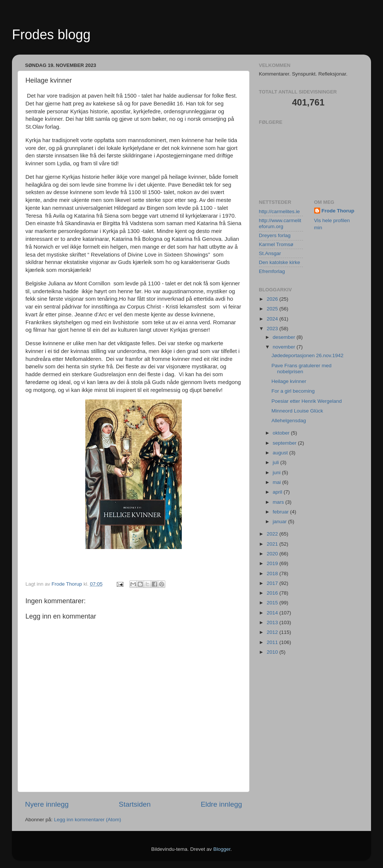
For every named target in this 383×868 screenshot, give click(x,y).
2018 (273, 573)
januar (280, 522)
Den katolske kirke (279, 262)
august (281, 453)
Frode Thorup (338, 211)
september (285, 443)
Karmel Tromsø (276, 244)
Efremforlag (272, 271)
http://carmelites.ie (279, 211)
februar (281, 512)
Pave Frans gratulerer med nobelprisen (302, 369)
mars (279, 502)
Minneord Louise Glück (297, 411)
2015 (273, 603)
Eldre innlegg (221, 804)
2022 (273, 534)
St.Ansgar (270, 253)
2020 (273, 554)
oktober (282, 433)
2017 (273, 583)
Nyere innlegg (47, 804)
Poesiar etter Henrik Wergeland (307, 401)
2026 (273, 299)
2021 (273, 544)
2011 (273, 642)
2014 (273, 613)
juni (277, 473)
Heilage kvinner (289, 381)
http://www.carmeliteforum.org (280, 223)
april (278, 492)
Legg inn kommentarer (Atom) (87, 820)
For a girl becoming (293, 391)
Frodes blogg (51, 35)
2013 (273, 622)
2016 (273, 593)
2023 (273, 329)
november (285, 347)
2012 (273, 632)
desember (285, 337)
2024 (273, 319)
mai (278, 482)
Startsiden (135, 804)
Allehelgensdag (289, 421)
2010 (273, 652)
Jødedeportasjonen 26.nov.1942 (308, 355)
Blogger (222, 849)
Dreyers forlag (275, 235)
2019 (273, 563)
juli (276, 462)
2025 (273, 309)
